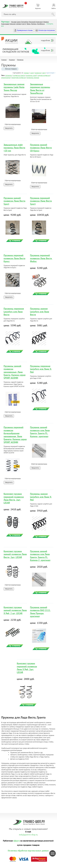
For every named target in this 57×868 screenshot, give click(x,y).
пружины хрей (31, 75)
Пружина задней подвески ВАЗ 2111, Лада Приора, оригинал (40, 612)
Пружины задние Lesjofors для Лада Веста (40, 312)
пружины (9, 75)
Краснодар (5, 24)
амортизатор (6, 78)
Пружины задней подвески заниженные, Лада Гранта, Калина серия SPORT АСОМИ (15, 372)
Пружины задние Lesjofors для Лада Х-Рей (41, 497)
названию (38, 73)
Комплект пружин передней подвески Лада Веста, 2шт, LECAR (14, 498)
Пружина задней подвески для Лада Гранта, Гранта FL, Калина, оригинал (40, 432)
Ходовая (12, 60)
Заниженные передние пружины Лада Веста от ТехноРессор (40, 89)
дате (44, 73)
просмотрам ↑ (51, 73)
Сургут (24, 24)
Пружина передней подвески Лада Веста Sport (41, 201)
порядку (27, 73)
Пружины (20, 60)
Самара (18, 24)
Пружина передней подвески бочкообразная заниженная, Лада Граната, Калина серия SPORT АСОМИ (15, 435)
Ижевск (46, 22)
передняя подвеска (19, 78)
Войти (54, 6)
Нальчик (13, 24)
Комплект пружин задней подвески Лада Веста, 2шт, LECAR (15, 554)
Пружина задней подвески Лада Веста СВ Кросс (41, 148)
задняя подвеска (44, 75)
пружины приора (33, 78)
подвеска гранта (19, 75)
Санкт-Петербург (23, 22)
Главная (4, 60)
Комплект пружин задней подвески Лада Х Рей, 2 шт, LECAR (15, 610)
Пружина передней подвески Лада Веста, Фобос (41, 258)
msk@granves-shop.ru (28, 835)
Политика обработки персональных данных (28, 851)
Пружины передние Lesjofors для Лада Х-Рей (41, 369)
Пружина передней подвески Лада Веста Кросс (14, 258)
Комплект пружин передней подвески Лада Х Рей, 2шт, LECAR (27, 668)
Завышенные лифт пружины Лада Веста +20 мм (14, 148)
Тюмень (34, 24)
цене (32, 73)
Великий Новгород (36, 22)
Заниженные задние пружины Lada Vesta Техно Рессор (14, 87)
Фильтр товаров (11, 69)
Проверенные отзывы (24, 30)
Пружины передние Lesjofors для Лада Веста (14, 312)
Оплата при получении (45, 30)
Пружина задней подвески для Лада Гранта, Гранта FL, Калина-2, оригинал (40, 556)
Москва (14, 22)
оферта (17, 841)
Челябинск (41, 24)
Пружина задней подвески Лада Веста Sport (14, 201)
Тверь (28, 24)
